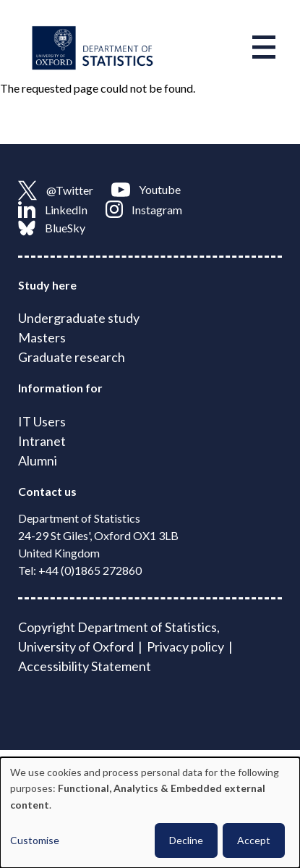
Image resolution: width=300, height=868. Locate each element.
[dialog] (150, 813)
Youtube (146, 190)
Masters (42, 337)
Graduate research (72, 357)
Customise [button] (35, 840)
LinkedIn (53, 209)
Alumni (38, 460)
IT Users (42, 421)
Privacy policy (185, 646)
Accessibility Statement (85, 666)
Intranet (42, 441)
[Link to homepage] (93, 47)
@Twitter (56, 190)
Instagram (144, 209)
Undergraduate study (79, 318)
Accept (254, 840)
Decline (186, 840)
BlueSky (52, 228)
